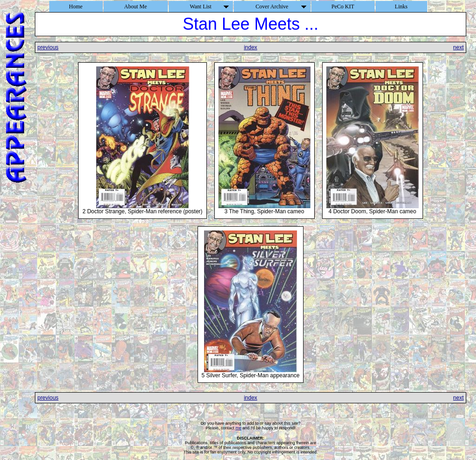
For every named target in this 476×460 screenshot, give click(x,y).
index (251, 47)
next (459, 47)
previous (48, 47)
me (239, 428)
